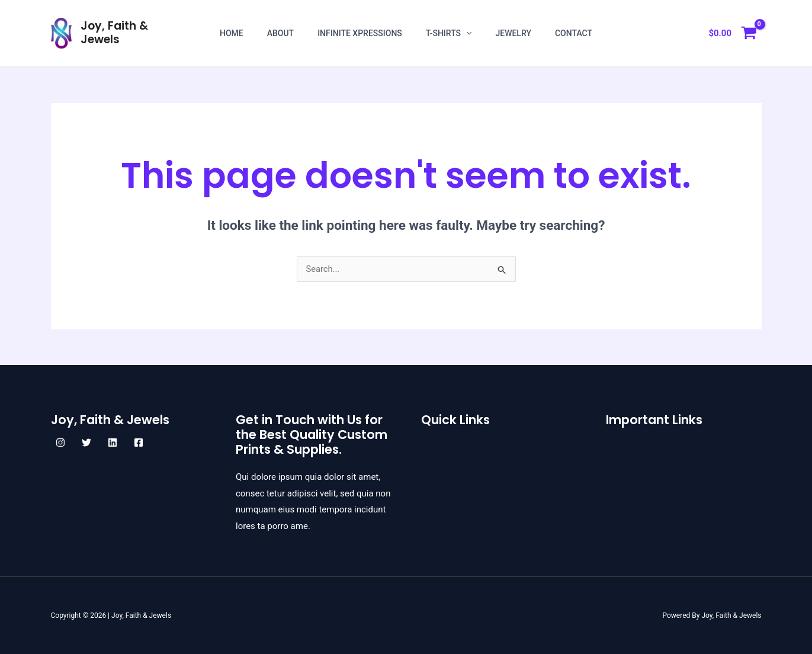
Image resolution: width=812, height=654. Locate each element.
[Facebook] (139, 443)
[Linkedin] (113, 443)
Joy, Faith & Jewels (114, 33)
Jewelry (513, 33)
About (280, 33)
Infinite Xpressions (360, 33)
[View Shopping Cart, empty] (732, 33)
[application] (466, 33)
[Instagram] (60, 443)
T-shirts (449, 33)
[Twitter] (86, 443)
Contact (574, 33)
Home (232, 33)
